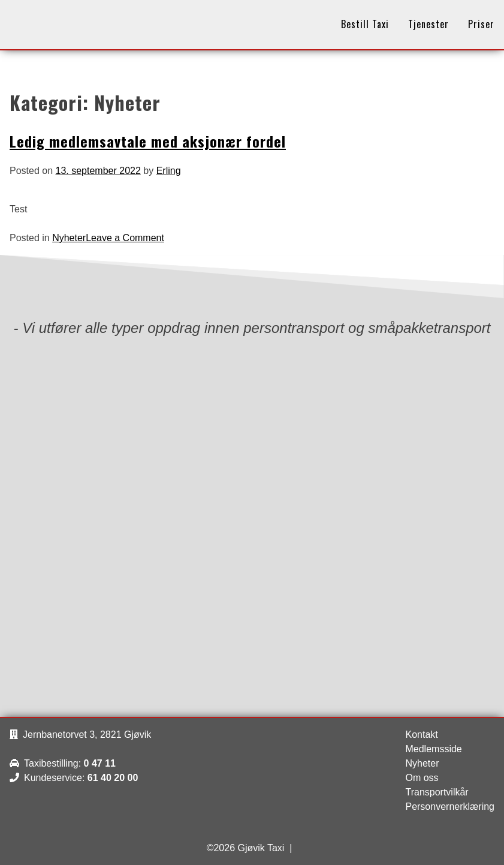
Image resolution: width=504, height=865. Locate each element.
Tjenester (428, 24)
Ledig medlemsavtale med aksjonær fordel (148, 141)
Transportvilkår (437, 792)
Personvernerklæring (450, 807)
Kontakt (421, 735)
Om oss (422, 778)
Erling (169, 171)
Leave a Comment (125, 238)
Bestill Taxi (365, 24)
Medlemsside (433, 749)
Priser (481, 24)
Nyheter (69, 238)
